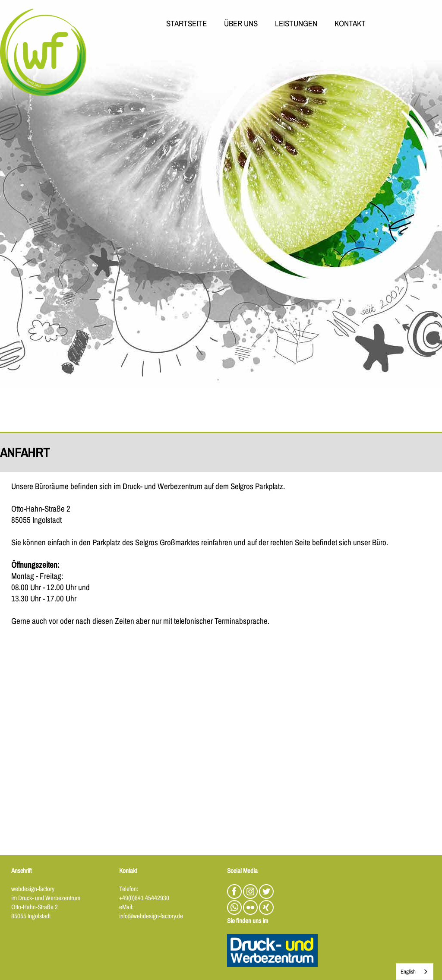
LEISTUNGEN (296, 24)
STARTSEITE (186, 24)
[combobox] (415, 972)
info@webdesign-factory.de (151, 916)
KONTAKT (350, 24)
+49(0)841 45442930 (144, 898)
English (408, 972)
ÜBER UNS (241, 24)
